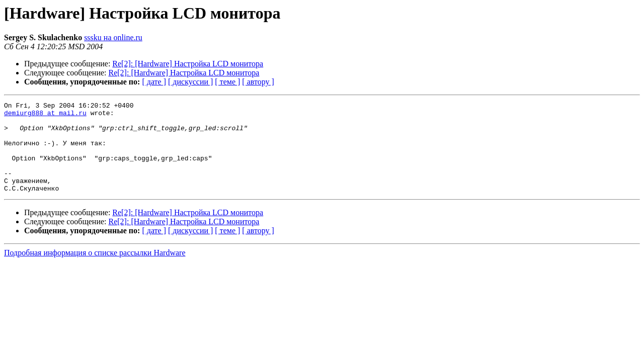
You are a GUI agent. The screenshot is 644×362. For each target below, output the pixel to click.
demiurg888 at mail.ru (45, 116)
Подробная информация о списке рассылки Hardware (95, 271)
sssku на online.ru (113, 37)
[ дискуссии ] (190, 82)
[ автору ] (258, 82)
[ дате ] (154, 82)
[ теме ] (227, 82)
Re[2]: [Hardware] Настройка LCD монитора (188, 64)
